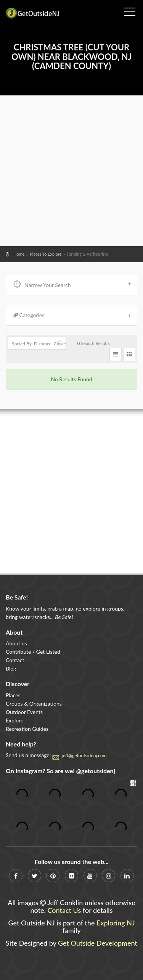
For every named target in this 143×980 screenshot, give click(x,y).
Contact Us (64, 910)
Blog (11, 668)
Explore (14, 720)
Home (19, 254)
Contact (15, 660)
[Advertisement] (71, 171)
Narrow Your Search (72, 284)
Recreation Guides (27, 729)
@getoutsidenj (96, 771)
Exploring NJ (116, 923)
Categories (72, 315)
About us (16, 643)
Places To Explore (46, 254)
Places (13, 695)
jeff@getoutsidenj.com (84, 755)
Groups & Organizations (34, 704)
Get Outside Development (98, 943)
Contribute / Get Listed (33, 652)
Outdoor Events (24, 712)
